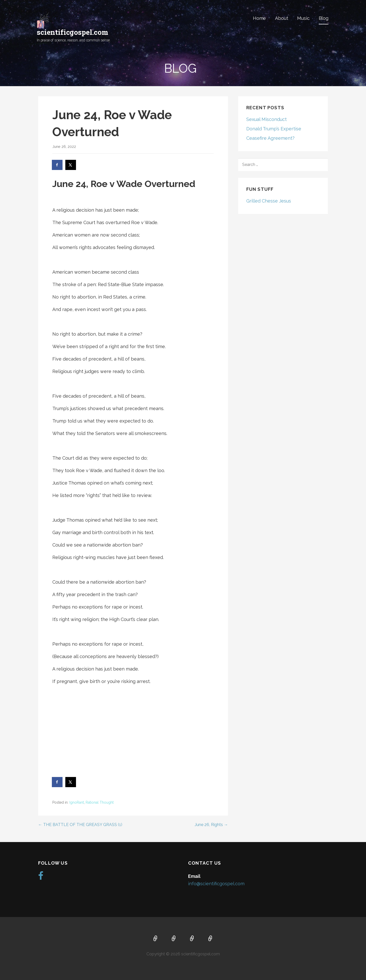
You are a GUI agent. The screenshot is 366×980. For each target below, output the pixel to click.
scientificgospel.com (73, 32)
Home (259, 18)
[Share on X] (71, 165)
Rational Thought (100, 802)
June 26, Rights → (211, 825)
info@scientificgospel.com (216, 884)
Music (303, 18)
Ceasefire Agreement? (270, 138)
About (281, 18)
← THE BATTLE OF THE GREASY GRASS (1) (80, 825)
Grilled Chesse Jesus (269, 201)
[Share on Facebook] (57, 165)
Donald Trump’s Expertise (274, 129)
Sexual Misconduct (266, 119)
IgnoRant (77, 802)
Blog (324, 18)
